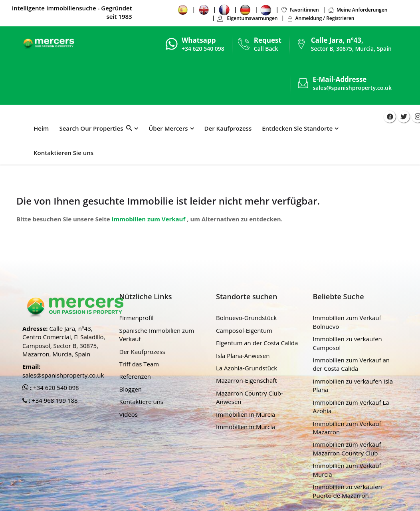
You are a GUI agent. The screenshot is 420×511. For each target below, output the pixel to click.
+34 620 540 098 (55, 388)
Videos (129, 414)
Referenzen (135, 376)
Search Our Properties (96, 128)
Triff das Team (139, 364)
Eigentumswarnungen (247, 18)
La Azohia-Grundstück (247, 368)
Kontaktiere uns (142, 402)
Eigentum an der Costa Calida (257, 343)
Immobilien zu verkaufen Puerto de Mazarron (348, 491)
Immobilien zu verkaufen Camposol (348, 343)
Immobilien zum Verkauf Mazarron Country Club (347, 448)
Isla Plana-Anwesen (243, 356)
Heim (41, 128)
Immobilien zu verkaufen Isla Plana (353, 385)
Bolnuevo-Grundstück (246, 318)
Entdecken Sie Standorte (297, 128)
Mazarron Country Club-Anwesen (250, 397)
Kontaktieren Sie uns (63, 153)
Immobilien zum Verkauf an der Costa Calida (351, 364)
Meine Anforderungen (358, 10)
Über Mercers (168, 128)
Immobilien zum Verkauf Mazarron (347, 428)
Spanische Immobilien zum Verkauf (157, 335)
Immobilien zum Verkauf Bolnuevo (347, 322)
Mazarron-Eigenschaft (247, 380)
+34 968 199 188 (54, 400)
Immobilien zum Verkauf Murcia (347, 470)
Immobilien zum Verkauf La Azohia (351, 407)
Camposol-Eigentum (244, 330)
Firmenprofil (137, 318)
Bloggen (131, 389)
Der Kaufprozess (228, 128)
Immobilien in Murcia (246, 414)
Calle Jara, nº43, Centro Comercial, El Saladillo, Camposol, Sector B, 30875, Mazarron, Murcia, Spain (64, 341)
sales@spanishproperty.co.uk (352, 88)
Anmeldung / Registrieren (321, 18)
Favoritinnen (300, 10)
